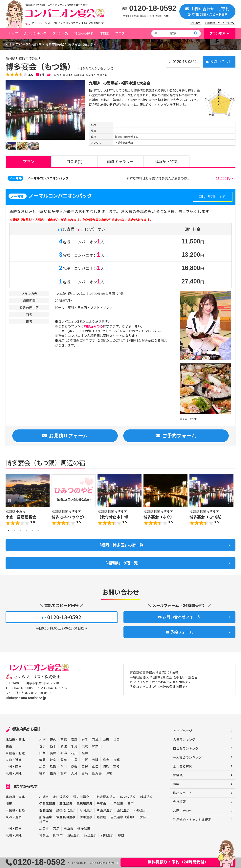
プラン (29, 161)
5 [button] (32, 530)
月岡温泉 (86, 810)
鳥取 (53, 766)
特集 (176, 784)
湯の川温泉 (81, 796)
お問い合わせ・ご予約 (207, 11)
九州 (9, 773)
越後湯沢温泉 (66, 810)
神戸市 (44, 821)
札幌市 (44, 796)
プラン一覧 (60, 33)
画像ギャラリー (120, 161)
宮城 (95, 739)
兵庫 (106, 760)
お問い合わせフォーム (179, 617)
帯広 (53, 739)
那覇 (121, 835)
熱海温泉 (46, 817)
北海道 (10, 739)
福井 (85, 753)
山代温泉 (123, 810)
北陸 (22, 753)
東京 (85, 746)
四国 (18, 766)
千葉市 (101, 803)
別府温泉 (107, 835)
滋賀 (85, 760)
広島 (42, 766)
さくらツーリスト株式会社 (37, 677)
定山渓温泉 (61, 796)
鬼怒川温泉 (84, 803)
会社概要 (196, 23)
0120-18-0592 (153, 8)
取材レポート (183, 793)
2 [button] (14, 530)
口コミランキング (186, 749)
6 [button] (38, 530)
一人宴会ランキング (187, 757)
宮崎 (85, 773)
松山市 (68, 828)
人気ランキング (35, 33)
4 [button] (26, 530)
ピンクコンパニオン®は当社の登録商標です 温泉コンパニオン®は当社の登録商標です (161, 685)
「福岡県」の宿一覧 (120, 563)
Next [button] (231, 501)
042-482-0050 (24, 688)
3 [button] (20, 530)
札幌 (42, 739)
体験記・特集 (166, 161)
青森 (74, 739)
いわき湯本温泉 (105, 796)
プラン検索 (218, 33)
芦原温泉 (140, 810)
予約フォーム (180, 632)
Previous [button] (10, 501)
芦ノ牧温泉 (128, 796)
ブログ (120, 33)
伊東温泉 (86, 817)
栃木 (53, 746)
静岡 (42, 760)
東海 (9, 760)
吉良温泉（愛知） (123, 817)
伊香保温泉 (47, 803)
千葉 (74, 746)
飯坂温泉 (147, 796)
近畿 (18, 760)
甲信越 (10, 753)
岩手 (85, 739)
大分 (74, 773)
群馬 (42, 746)
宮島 (56, 828)
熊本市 (58, 835)
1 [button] (9, 530)
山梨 (42, 753)
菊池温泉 (90, 835)
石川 (74, 753)
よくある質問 (183, 766)
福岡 (42, 773)
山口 (95, 766)
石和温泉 (46, 810)
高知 (116, 766)
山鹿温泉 (73, 835)
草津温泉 (66, 803)
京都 (116, 760)
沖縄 (18, 773)
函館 (64, 739)
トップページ (18, 44)
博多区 (44, 835)
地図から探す (84, 33)
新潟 (64, 753)
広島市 (44, 828)
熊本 (64, 773)
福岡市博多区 (56, 44)
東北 (22, 739)
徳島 (106, 766)
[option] (45, 110)
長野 (53, 753)
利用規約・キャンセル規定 (220, 23)
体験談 (104, 33)
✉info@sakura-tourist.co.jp (26, 698)
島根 (85, 766)
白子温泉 (117, 803)
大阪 (95, 760)
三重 (74, 760)
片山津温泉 (105, 810)
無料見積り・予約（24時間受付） (178, 862)
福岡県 (38, 44)
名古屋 (101, 817)
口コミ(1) (74, 161)
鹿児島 (97, 773)
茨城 (64, 746)
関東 (9, 746)
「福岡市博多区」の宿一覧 (120, 545)
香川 (64, 766)
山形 (106, 739)
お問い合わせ (218, 61)
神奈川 (97, 746)
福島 (116, 739)
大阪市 (145, 817)
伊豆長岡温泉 (66, 817)
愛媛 (74, 766)
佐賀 (53, 773)
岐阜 (53, 760)
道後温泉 (84, 828)
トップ (13, 33)
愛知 (64, 760)
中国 (9, 766)
